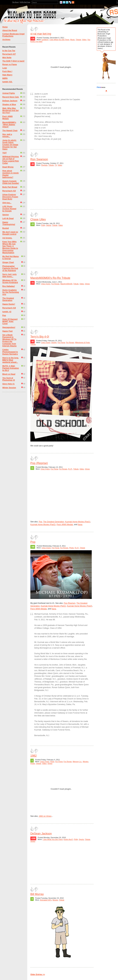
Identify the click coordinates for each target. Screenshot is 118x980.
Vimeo (87, 284)
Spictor (6, 215)
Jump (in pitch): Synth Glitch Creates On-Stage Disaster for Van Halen (10, 145)
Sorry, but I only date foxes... (9, 275)
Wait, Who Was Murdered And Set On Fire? (10, 110)
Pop (4, 315)
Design (54, 342)
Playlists (44, 165)
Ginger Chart (8, 262)
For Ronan (55, 284)
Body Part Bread (10, 187)
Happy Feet (7, 331)
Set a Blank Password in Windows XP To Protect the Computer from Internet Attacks (9, 340)
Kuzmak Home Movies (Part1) (78, 522)
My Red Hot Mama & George (10, 258)
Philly (43, 225)
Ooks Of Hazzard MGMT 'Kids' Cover (10, 321)
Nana (80, 525)
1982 (34, 756)
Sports (49, 225)
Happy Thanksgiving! (9, 223)
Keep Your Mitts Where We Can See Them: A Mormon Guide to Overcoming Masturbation (10, 247)
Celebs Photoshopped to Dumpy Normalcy (10, 352)
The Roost (15, 2)
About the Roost (10, 30)
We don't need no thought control (10, 233)
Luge (5, 68)
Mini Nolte (7, 58)
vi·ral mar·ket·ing (41, 34)
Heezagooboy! (9, 327)
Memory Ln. (77, 762)
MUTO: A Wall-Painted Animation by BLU (11, 368)
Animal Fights (9, 93)
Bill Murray (37, 894)
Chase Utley (38, 219)
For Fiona (61, 342)
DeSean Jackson (10, 101)
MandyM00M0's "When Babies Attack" (9, 125)
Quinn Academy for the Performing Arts (11, 292)
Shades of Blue (9, 105)
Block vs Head (9, 374)
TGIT (4, 153)
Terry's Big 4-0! (40, 337)
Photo (72, 548)
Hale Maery (7, 75)
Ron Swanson (39, 159)
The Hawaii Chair (10, 131)
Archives (6, 40)
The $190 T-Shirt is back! (13, 61)
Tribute (78, 40)
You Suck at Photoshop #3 (9, 379)
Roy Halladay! (9, 286)
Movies (86, 762)
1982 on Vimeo (45, 816)
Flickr (52, 762)
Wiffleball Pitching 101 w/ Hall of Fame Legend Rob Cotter (11, 160)
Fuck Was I (7, 71)
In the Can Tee (9, 51)
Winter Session (9, 388)
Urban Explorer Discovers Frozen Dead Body (10, 197)
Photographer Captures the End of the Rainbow (10, 268)
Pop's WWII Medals (7, 118)
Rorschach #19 (9, 308)
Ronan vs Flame (10, 65)
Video (84, 40)
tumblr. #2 (7, 312)
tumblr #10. (7, 82)
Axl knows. (7, 238)
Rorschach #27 (9, 54)
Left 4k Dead (8, 218)
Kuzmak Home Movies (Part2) (43, 525)
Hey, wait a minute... (7, 135)
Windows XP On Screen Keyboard (10, 281)
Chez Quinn (46, 284)
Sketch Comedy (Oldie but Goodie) (11, 182)
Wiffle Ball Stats (25, 2)
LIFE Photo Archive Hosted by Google (9, 209)
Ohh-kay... (7, 203)
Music (73, 40)
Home (5, 27)
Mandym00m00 (66, 284)
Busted (6, 228)
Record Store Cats (11, 97)
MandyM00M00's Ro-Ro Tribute (50, 278)
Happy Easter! (9, 304)
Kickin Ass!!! (68, 839)
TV (56, 165)
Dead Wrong (8, 167)
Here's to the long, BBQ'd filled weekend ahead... (11, 360)
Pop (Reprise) (39, 463)
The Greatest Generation (8, 299)
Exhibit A (45, 40)
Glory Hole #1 (8, 384)
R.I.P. (70, 469)
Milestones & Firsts (82, 342)
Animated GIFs (46, 900)
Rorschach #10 (9, 191)
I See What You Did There (59, 40)
